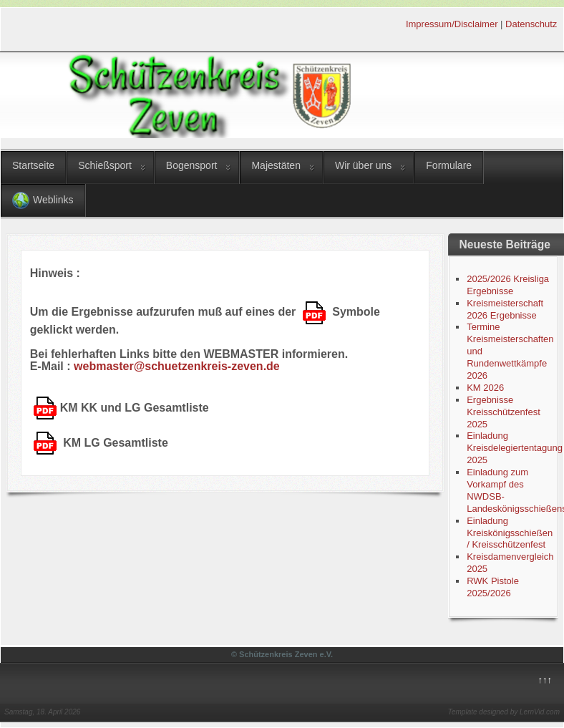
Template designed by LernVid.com (504, 712)
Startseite (33, 165)
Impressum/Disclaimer (452, 24)
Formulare (449, 165)
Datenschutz (531, 24)
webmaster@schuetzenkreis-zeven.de (177, 366)
